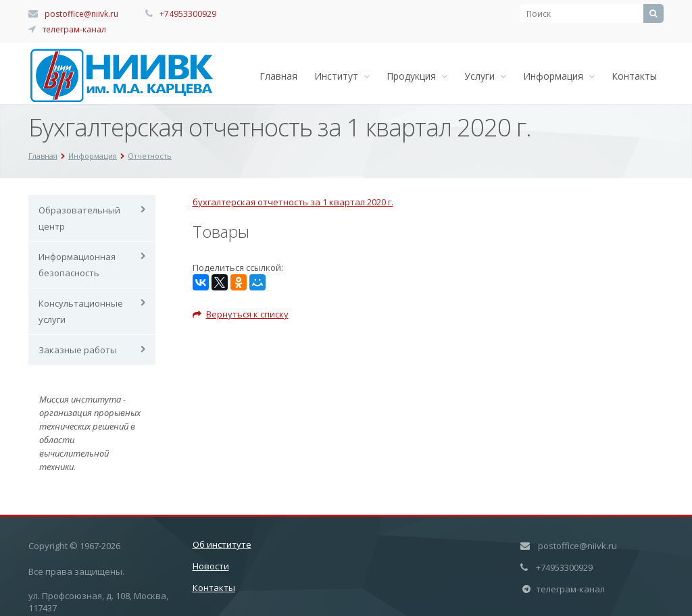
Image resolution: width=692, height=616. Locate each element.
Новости (211, 566)
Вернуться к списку (241, 314)
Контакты (634, 76)
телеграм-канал (74, 29)
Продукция (417, 76)
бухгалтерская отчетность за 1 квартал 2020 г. (293, 202)
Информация (559, 76)
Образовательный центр (79, 218)
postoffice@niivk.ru (81, 14)
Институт (342, 76)
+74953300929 (188, 14)
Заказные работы (78, 350)
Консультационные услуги (81, 311)
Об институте (222, 544)
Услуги (485, 76)
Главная (278, 76)
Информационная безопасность (77, 265)
